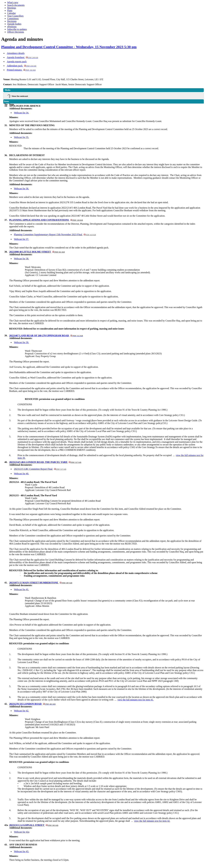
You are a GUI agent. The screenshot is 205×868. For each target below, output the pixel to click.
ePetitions (12, 27)
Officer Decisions (16, 32)
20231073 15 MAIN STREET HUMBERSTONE (41, 583)
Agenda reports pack (17, 62)
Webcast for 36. (21, 189)
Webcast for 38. (21, 259)
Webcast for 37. (21, 239)
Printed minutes (21, 70)
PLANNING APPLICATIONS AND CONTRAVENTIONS (46, 220)
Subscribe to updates (17, 29)
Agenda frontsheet (22, 57)
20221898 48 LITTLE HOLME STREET (37, 252)
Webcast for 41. (21, 589)
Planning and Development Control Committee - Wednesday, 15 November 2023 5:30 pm (69, 47)
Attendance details (16, 53)
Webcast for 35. (21, 137)
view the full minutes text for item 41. (136, 700)
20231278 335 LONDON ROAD (32, 704)
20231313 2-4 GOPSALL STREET (34, 825)
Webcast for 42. (21, 711)
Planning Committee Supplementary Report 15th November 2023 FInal (55, 235)
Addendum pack (22, 66)
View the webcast (20, 96)
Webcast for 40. (21, 474)
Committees (13, 19)
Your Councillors (15, 16)
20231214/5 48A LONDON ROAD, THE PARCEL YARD (45, 462)
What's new (13, 2)
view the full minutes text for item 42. (152, 821)
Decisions (12, 21)
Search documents (16, 5)
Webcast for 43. (21, 851)
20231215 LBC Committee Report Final (40, 469)
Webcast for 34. (21, 113)
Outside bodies (14, 24)
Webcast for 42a (22, 832)
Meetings (12, 8)
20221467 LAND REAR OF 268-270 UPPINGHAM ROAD (46, 336)
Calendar (11, 13)
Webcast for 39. (21, 342)
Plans (10, 10)
